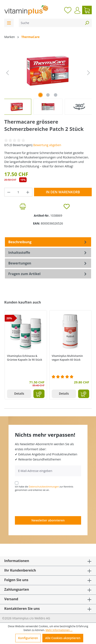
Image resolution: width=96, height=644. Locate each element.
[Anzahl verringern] (9, 192)
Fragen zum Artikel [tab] (48, 274)
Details (19, 393)
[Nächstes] (89, 73)
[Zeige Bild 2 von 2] (48, 95)
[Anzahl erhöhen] (28, 192)
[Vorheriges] (7, 73)
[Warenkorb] (87, 10)
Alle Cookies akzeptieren (63, 638)
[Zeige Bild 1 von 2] (40, 95)
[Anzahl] (18, 192)
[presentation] (47, 504)
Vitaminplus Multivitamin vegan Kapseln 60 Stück (67, 358)
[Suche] (50, 23)
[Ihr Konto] (77, 10)
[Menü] (9, 23)
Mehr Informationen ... (59, 630)
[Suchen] (87, 23)
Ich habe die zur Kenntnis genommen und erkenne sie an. (44, 488)
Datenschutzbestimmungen (44, 487)
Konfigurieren (28, 638)
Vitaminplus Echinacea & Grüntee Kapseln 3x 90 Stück (25, 358)
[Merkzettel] (68, 10)
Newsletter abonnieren (48, 520)
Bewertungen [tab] (48, 263)
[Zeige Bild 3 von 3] (56, 95)
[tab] (48, 242)
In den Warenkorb (63, 192)
